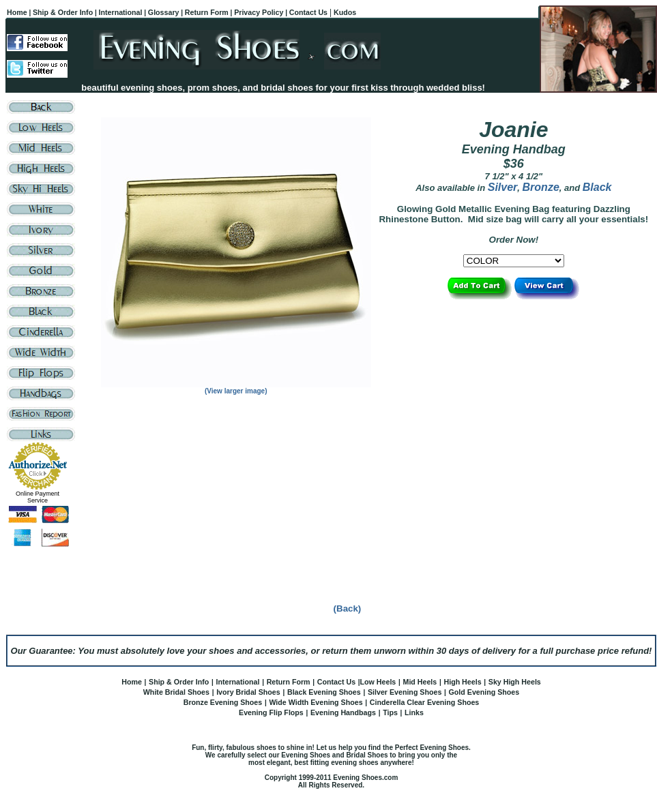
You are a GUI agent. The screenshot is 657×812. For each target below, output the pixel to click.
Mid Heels (420, 682)
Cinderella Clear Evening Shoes (425, 702)
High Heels (462, 682)
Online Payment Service (38, 497)
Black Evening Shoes (324, 692)
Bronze (541, 187)
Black (597, 187)
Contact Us (336, 682)
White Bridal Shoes (176, 692)
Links (414, 712)
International (237, 682)
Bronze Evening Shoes (223, 702)
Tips (390, 712)
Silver (503, 187)
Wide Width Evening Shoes (316, 702)
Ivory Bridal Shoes (248, 692)
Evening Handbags (343, 712)
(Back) (348, 608)
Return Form (289, 682)
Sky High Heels (515, 682)
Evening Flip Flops (271, 712)
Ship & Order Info (179, 682)
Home (132, 682)
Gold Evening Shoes (484, 692)
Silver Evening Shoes (405, 692)
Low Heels (378, 682)
